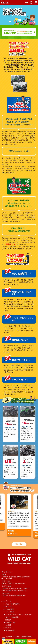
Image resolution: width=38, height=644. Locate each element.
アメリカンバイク (14, 526)
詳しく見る (19, 544)
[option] (19, 515)
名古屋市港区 (24, 526)
